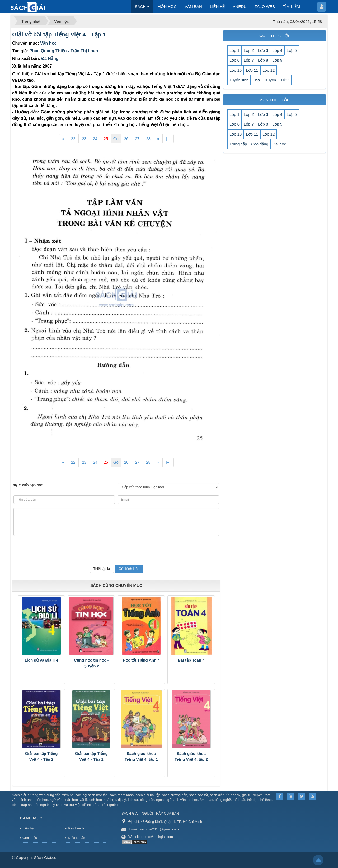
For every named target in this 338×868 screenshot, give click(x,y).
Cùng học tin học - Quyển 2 (91, 663)
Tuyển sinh (239, 80)
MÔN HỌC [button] (167, 6)
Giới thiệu (30, 838)
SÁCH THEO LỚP (274, 36)
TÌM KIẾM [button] (291, 6)
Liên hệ (28, 828)
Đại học (279, 144)
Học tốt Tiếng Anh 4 (141, 660)
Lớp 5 (292, 50)
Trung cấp (238, 144)
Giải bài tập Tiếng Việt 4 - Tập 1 (91, 756)
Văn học (48, 43)
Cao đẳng (260, 144)
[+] (168, 139)
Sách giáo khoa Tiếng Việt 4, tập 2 (191, 756)
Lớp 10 (236, 70)
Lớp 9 (277, 60)
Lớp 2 (249, 50)
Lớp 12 (269, 70)
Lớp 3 (263, 50)
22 (73, 139)
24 (95, 139)
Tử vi (285, 80)
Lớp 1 (234, 50)
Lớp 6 (234, 60)
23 (84, 139)
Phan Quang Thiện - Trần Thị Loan (64, 51)
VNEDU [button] (240, 6)
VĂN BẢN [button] (193, 6)
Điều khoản (76, 838)
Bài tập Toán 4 (191, 660)
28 (148, 139)
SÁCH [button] (142, 8)
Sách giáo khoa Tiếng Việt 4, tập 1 (141, 756)
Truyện (270, 80)
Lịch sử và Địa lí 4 (41, 660)
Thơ (256, 80)
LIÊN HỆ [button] (217, 6)
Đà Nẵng (50, 59)
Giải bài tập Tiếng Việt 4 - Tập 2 (41, 756)
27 (137, 139)
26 (126, 139)
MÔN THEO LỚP (274, 100)
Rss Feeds (76, 828)
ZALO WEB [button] (265, 6)
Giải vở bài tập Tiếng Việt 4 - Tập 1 (59, 34)
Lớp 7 (249, 60)
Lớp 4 (277, 50)
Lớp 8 (263, 60)
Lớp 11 (252, 70)
